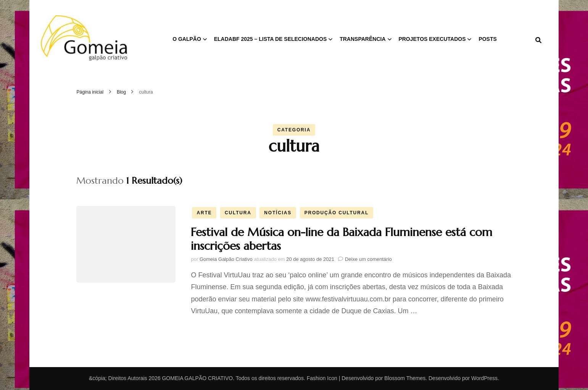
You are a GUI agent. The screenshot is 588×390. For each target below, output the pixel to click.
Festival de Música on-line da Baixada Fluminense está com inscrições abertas (342, 239)
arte (204, 213)
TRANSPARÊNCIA (362, 39)
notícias (278, 213)
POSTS (487, 39)
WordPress (484, 378)
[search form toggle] (538, 40)
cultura (238, 213)
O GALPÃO (187, 39)
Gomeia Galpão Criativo (226, 259)
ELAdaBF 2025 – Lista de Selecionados (271, 39)
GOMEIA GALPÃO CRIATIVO (197, 378)
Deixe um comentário (368, 259)
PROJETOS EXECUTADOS (432, 39)
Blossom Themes (405, 378)
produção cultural (337, 213)
